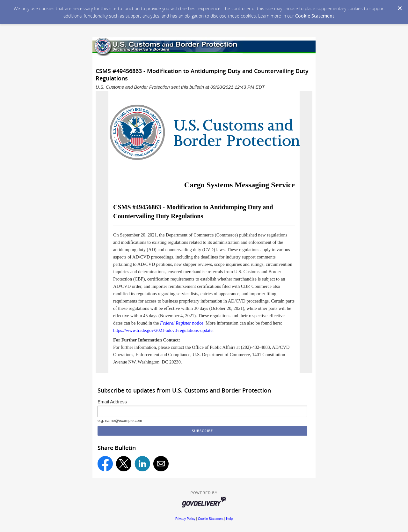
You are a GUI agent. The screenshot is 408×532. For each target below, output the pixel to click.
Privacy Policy (185, 519)
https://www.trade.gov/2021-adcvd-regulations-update (163, 330)
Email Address (112, 402)
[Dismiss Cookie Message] (400, 8)
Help (229, 519)
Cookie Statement (315, 16)
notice (182, 323)
